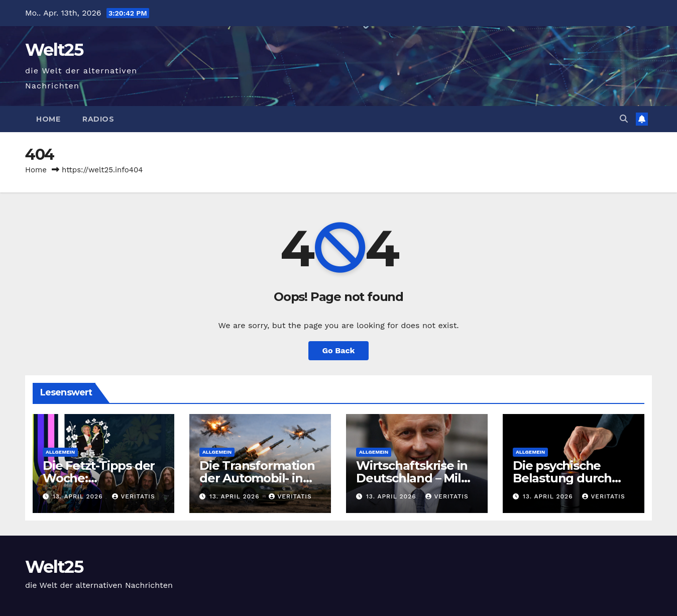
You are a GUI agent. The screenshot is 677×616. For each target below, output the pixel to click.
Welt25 (54, 50)
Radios (98, 119)
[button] (624, 119)
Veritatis (133, 496)
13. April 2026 (79, 496)
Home (48, 119)
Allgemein (60, 452)
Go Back (339, 350)
